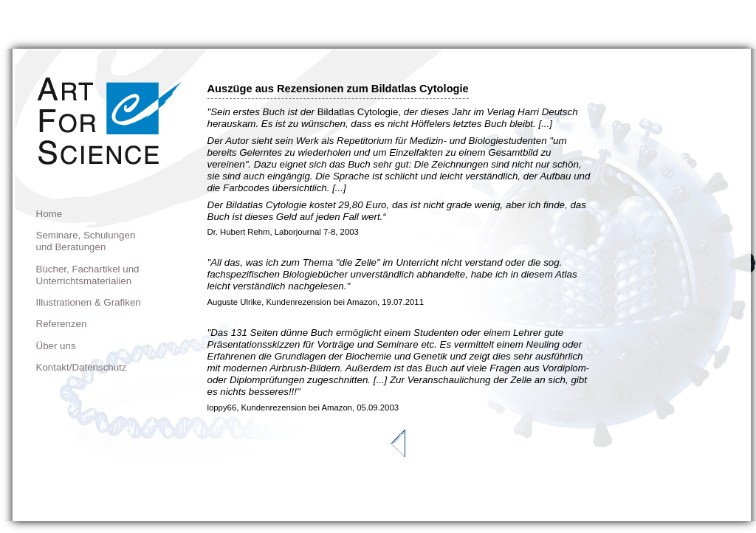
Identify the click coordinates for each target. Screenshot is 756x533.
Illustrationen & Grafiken (89, 302)
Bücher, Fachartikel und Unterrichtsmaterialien (88, 275)
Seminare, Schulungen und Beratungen (86, 241)
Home (49, 214)
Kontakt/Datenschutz (82, 367)
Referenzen (62, 324)
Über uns (56, 346)
